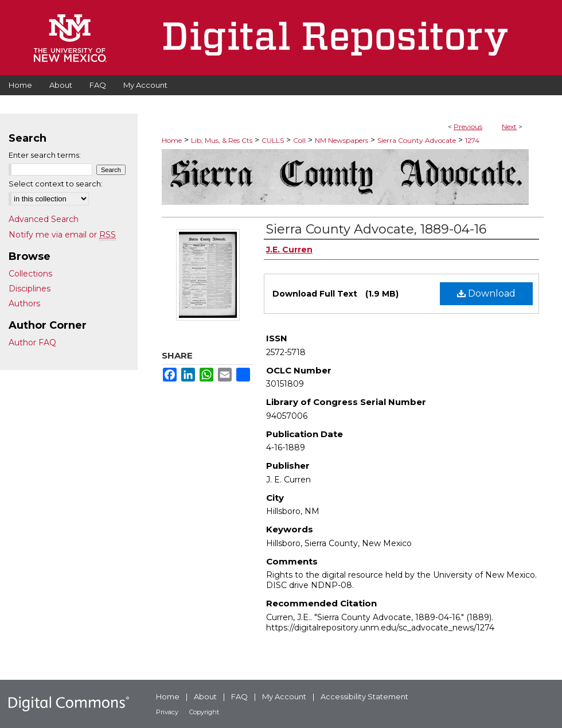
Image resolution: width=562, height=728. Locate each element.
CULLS (273, 140)
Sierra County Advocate (417, 140)
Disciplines (30, 289)
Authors (24, 303)
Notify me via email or (62, 235)
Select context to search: (56, 184)
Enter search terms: (45, 155)
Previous (468, 126)
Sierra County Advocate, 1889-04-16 (376, 229)
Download (486, 293)
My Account (284, 696)
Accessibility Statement (364, 696)
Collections (30, 274)
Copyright (204, 712)
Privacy (167, 712)
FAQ (239, 696)
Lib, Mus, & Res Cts (222, 140)
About (205, 696)
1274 (472, 140)
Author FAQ (32, 342)
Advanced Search (44, 219)
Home (172, 140)
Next (509, 126)
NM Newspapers (342, 140)
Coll (299, 140)
